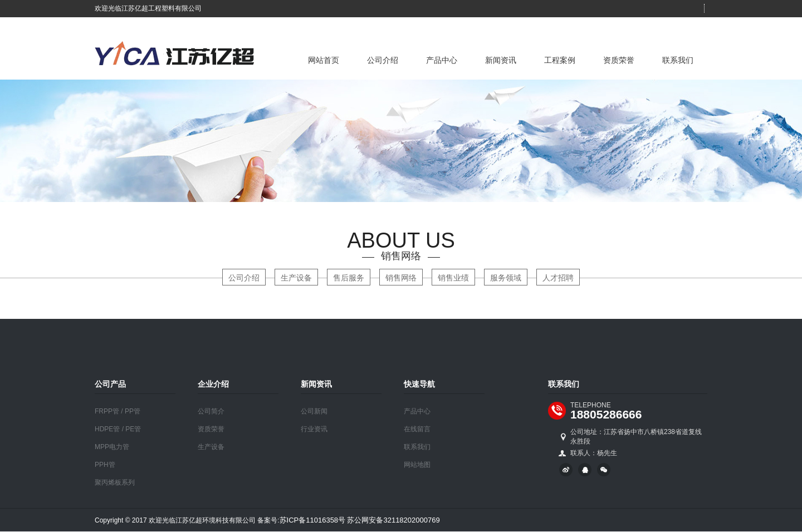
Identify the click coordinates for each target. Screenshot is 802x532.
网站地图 (417, 465)
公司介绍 (383, 60)
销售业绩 (453, 278)
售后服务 (349, 278)
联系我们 (678, 60)
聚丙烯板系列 (115, 482)
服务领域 (506, 278)
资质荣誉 (619, 60)
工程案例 (560, 60)
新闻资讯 (501, 60)
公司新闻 (314, 411)
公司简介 (211, 411)
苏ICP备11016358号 (313, 520)
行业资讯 (314, 429)
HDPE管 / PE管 (118, 429)
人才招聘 (558, 278)
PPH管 (105, 465)
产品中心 (442, 60)
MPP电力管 (112, 447)
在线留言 (417, 429)
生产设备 (296, 278)
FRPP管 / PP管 (118, 411)
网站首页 (324, 60)
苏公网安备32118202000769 (393, 520)
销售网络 (401, 278)
